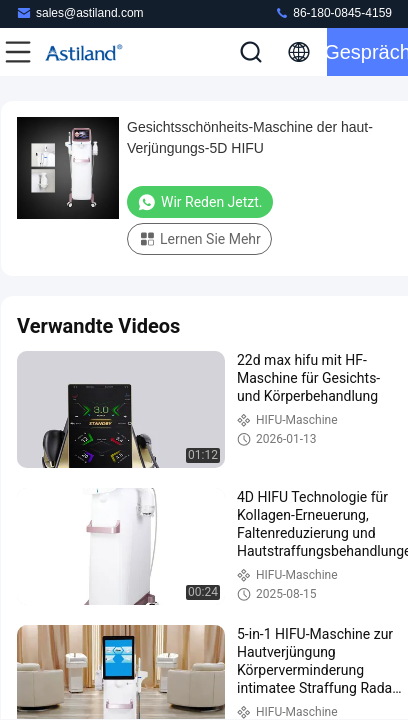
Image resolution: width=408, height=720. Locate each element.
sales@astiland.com (80, 12)
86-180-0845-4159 (333, 12)
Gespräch (367, 52)
